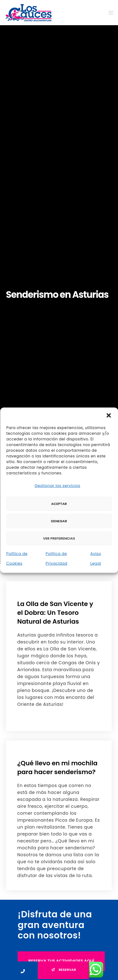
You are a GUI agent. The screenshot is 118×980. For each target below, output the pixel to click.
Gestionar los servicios (57, 485)
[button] (109, 415)
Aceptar (59, 504)
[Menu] (109, 13)
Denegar (59, 521)
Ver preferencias (59, 538)
